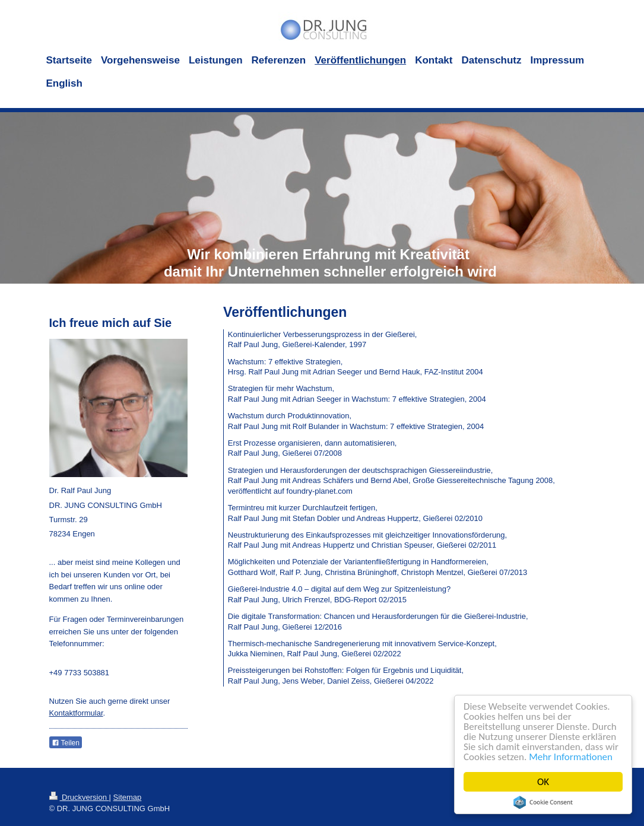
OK (543, 782)
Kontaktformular (76, 713)
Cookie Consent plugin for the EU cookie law (543, 802)
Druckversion (79, 797)
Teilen (66, 743)
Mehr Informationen (571, 757)
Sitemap (128, 797)
